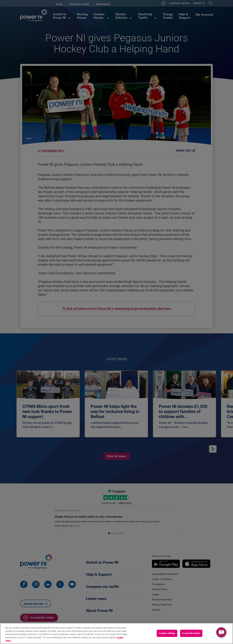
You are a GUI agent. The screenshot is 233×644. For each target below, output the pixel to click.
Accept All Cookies (191, 633)
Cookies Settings (167, 633)
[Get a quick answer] (221, 632)
